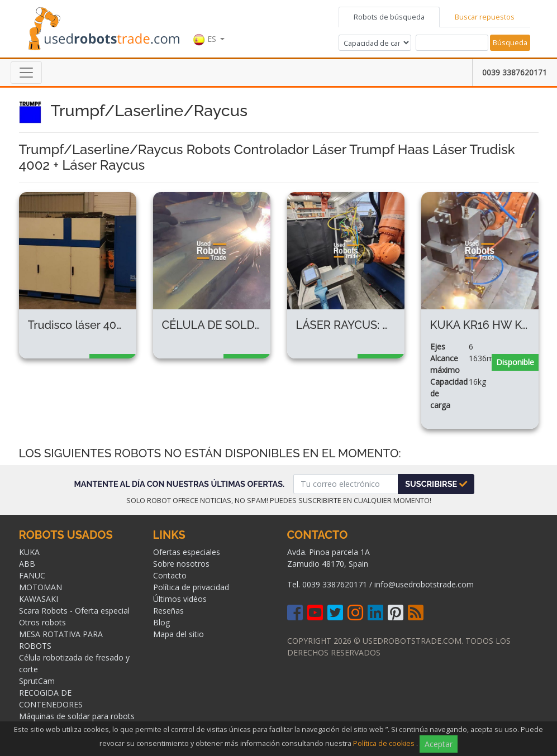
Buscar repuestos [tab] (485, 17)
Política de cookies (384, 743)
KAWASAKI (39, 599)
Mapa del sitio (178, 634)
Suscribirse (436, 484)
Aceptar (439, 744)
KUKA (29, 552)
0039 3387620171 (515, 72)
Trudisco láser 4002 (79, 325)
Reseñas (168, 611)
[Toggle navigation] (26, 73)
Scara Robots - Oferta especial (74, 611)
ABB (27, 564)
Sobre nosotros (181, 564)
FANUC (32, 575)
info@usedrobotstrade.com (424, 584)
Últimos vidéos (180, 599)
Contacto (170, 575)
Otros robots (42, 622)
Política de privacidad (191, 587)
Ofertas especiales (187, 552)
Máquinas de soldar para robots (77, 716)
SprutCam (37, 681)
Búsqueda (510, 42)
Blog (161, 622)
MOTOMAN (41, 587)
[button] (209, 27)
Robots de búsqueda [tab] (389, 17)
